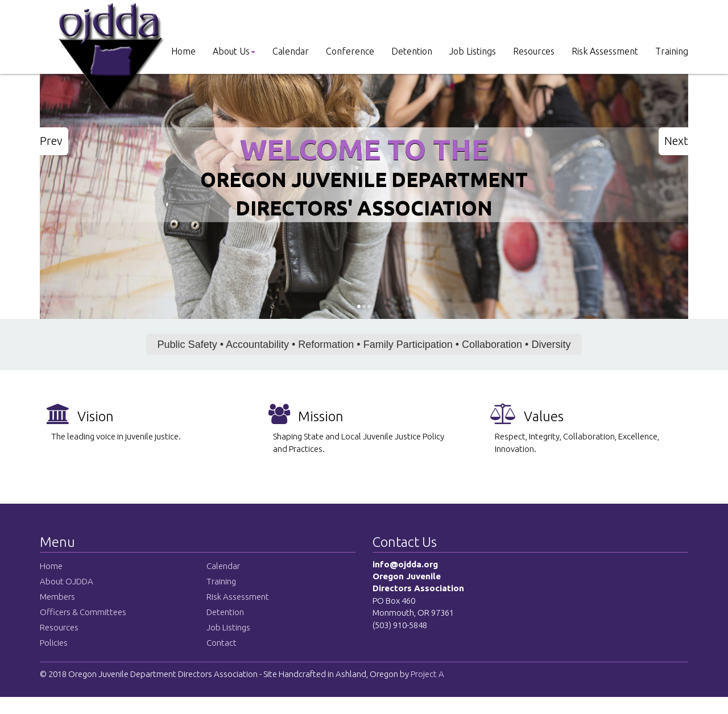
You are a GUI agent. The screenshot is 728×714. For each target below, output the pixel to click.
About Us (234, 51)
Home (183, 51)
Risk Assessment (605, 51)
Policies (54, 643)
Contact (222, 643)
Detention (412, 51)
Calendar (291, 51)
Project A (427, 674)
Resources (534, 51)
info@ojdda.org (405, 564)
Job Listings (473, 51)
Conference (350, 51)
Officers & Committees (83, 612)
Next (676, 141)
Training (672, 51)
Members (57, 597)
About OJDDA (67, 581)
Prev (51, 141)
